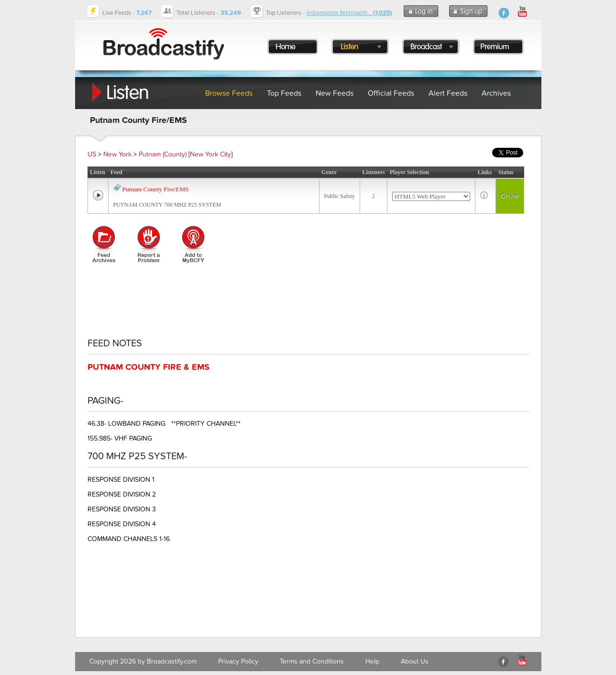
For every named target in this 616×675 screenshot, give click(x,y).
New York (117, 154)
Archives (496, 93)
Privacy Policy (238, 661)
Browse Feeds (229, 93)
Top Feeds (284, 93)
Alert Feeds (448, 93)
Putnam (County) (163, 154)
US (92, 154)
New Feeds (335, 93)
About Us (415, 661)
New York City (210, 154)
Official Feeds (391, 93)
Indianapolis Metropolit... (349, 13)
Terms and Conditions (312, 661)
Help (372, 661)
